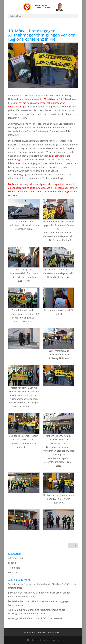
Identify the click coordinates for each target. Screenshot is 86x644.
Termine (12, 568)
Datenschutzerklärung (48, 632)
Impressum (29, 632)
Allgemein (13, 558)
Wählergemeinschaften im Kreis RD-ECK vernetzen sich (36, 618)
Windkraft (13, 573)
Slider (11, 563)
